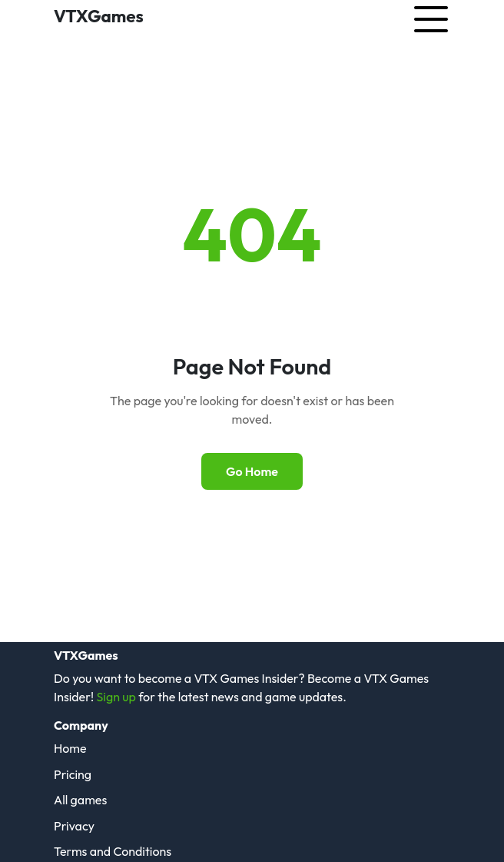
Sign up (116, 697)
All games (80, 800)
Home (70, 748)
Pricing (73, 774)
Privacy (74, 826)
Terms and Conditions (113, 851)
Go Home (252, 471)
